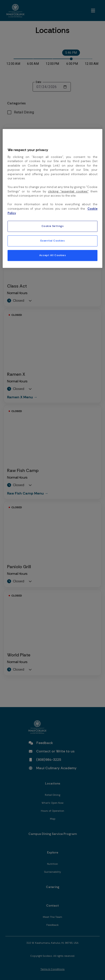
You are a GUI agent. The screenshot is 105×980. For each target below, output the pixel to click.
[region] (52, 198)
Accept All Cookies (52, 255)
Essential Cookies (53, 241)
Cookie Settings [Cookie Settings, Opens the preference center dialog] (53, 226)
